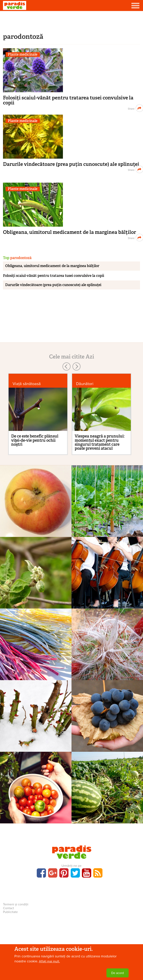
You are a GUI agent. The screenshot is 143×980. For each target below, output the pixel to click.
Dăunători (85, 384)
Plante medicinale (23, 55)
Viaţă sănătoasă (27, 384)
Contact (8, 908)
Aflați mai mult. (49, 961)
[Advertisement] (71, 21)
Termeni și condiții (16, 904)
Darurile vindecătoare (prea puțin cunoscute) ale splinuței (71, 164)
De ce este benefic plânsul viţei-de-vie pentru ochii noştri (35, 440)
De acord (118, 973)
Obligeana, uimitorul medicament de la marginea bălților (70, 232)
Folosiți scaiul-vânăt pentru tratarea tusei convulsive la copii (68, 100)
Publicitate (10, 912)
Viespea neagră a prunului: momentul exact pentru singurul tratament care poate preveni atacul (100, 442)
